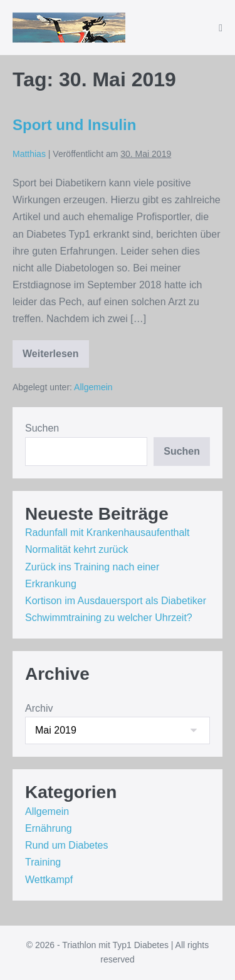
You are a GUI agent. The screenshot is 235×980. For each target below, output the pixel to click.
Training (43, 862)
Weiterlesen (53, 358)
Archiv (39, 708)
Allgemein (93, 387)
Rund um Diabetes (67, 845)
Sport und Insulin (74, 125)
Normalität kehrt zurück (77, 549)
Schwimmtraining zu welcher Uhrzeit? (109, 618)
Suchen (42, 428)
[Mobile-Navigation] (221, 28)
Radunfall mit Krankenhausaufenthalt (107, 533)
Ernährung (49, 828)
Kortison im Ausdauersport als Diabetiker (116, 601)
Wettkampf (49, 880)
